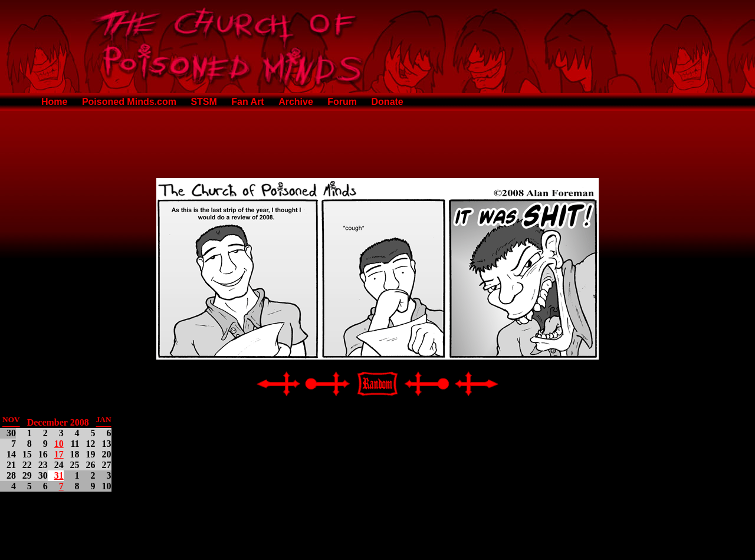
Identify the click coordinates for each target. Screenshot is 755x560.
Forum (342, 102)
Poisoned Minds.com (129, 102)
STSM (203, 102)
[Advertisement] (377, 142)
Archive (296, 102)
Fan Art (247, 102)
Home (54, 102)
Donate (388, 102)
